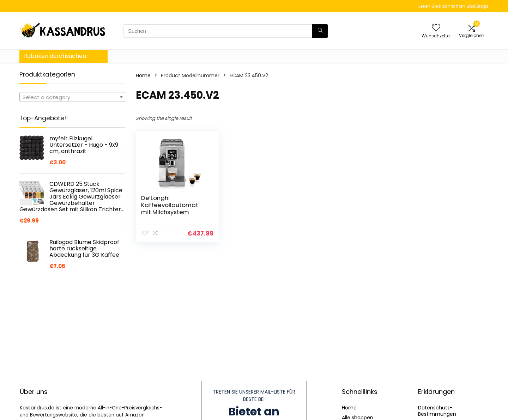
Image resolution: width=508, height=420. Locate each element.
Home (143, 75)
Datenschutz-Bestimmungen (437, 411)
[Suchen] (320, 31)
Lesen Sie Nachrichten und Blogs (453, 6)
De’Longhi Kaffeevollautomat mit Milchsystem (170, 205)
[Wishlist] (436, 28)
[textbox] (72, 97)
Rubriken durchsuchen (55, 56)
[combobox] (72, 97)
